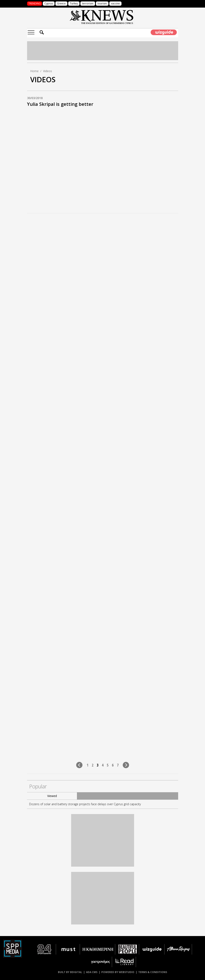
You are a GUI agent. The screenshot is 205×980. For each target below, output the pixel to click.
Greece (61, 3)
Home (34, 71)
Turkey (74, 3)
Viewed (52, 796)
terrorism (88, 3)
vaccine (115, 3)
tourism (102, 3)
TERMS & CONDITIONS (153, 972)
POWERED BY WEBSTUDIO (118, 972)
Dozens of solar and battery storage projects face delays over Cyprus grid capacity (85, 804)
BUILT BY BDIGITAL (70, 972)
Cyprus (49, 3)
